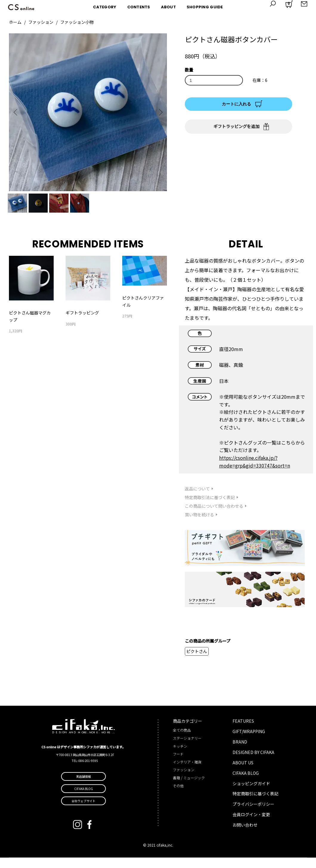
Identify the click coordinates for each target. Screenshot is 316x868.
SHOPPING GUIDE (205, 7)
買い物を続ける (199, 525)
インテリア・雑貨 (187, 772)
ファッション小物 (77, 22)
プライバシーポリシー (253, 815)
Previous (18, 112)
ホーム (15, 22)
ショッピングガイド (251, 794)
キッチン (180, 756)
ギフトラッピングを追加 (236, 126)
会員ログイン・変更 (251, 825)
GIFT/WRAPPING (249, 742)
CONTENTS (139, 7)
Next (158, 112)
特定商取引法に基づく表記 (210, 508)
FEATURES (243, 731)
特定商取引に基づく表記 (255, 804)
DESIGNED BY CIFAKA (253, 763)
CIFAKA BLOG (246, 783)
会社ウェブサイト (83, 811)
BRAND (240, 752)
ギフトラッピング (82, 323)
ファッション (41, 22)
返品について (197, 499)
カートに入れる (236, 104)
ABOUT (168, 7)
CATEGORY (105, 7)
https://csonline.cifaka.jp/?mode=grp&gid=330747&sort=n (255, 472)
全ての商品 (182, 741)
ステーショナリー (187, 748)
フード (178, 765)
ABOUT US (243, 773)
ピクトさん (197, 662)
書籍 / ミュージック (189, 788)
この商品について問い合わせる (214, 516)
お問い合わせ (245, 836)
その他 (178, 796)
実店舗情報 (83, 787)
